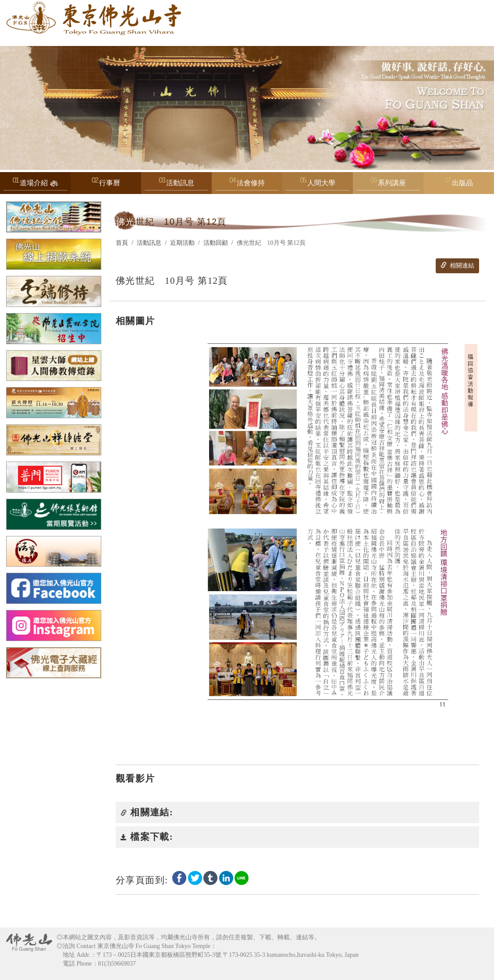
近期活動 (182, 243)
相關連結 (457, 265)
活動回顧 (216, 243)
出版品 (462, 183)
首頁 (122, 243)
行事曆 (110, 183)
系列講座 (388, 185)
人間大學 (318, 185)
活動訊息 (176, 185)
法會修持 (247, 185)
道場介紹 (35, 185)
